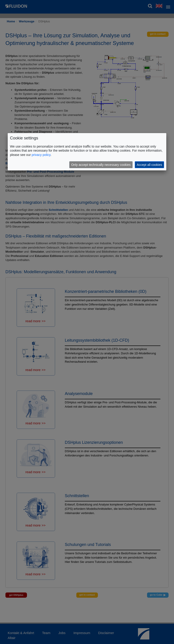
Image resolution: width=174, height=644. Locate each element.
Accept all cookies (149, 165)
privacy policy (41, 155)
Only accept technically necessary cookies (101, 165)
